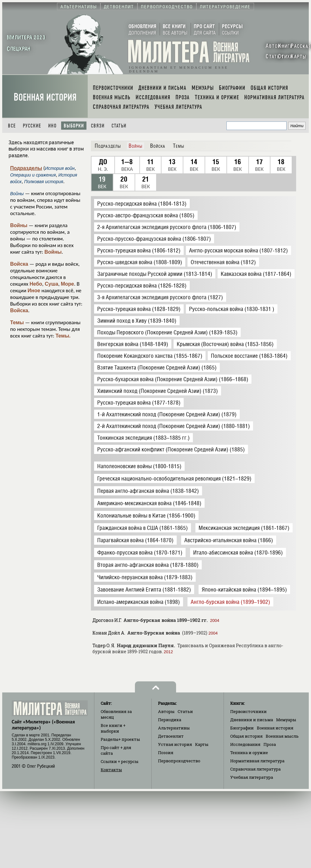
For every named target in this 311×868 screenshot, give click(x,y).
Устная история (175, 744)
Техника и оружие (249, 753)
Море (67, 284)
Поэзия (166, 753)
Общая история (246, 736)
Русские (32, 126)
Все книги (113, 728)
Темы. (63, 336)
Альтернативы (174, 728)
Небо (36, 284)
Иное (34, 291)
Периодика (170, 720)
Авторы (166, 711)
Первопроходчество (179, 761)
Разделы (120, 739)
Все (12, 126)
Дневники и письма (252, 720)
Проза (270, 744)
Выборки (74, 126)
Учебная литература (252, 777)
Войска (19, 264)
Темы (17, 322)
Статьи (119, 126)
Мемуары (286, 720)
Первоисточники (248, 711)
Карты (202, 744)
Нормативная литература (257, 761)
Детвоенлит (171, 736)
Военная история (45, 97)
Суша (51, 284)
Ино (52, 126)
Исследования (245, 744)
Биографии (242, 728)
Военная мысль (282, 736)
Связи (98, 126)
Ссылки (120, 761)
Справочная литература (255, 769)
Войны (19, 225)
